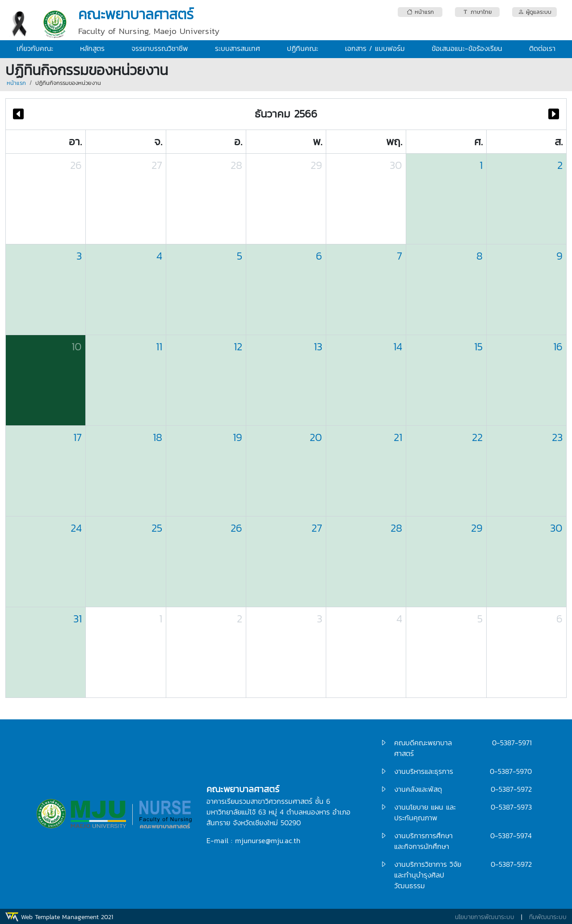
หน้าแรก (16, 83)
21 (398, 437)
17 (78, 437)
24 (76, 528)
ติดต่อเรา (542, 48)
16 (558, 346)
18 (158, 437)
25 (157, 528)
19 (238, 437)
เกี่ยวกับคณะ (35, 48)
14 (398, 346)
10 (77, 346)
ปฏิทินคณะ (303, 48)
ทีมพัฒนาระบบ (548, 917)
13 (318, 346)
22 (477, 437)
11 (159, 346)
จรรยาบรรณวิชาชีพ (160, 48)
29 (316, 165)
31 (78, 619)
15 (478, 346)
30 (396, 165)
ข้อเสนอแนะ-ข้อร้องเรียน (467, 48)
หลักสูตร (92, 48)
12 (238, 346)
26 (76, 165)
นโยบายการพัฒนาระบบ (485, 917)
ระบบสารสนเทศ (238, 48)
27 (157, 165)
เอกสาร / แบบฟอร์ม (375, 48)
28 (236, 165)
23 (557, 437)
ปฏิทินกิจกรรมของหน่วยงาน (68, 83)
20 (316, 437)
